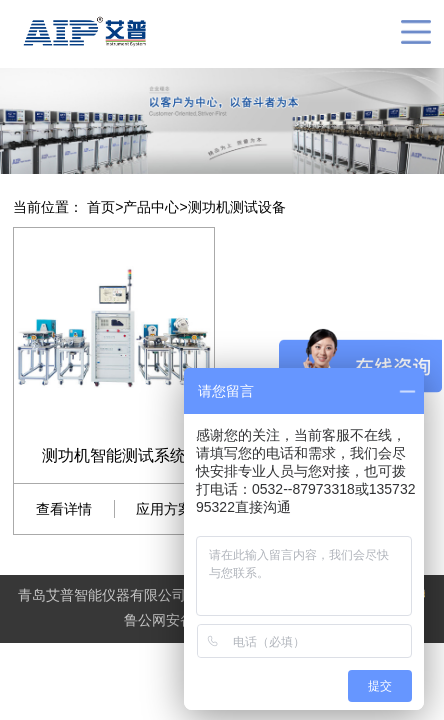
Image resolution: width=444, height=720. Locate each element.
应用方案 (165, 509)
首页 (101, 207)
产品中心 (151, 207)
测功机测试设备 (237, 207)
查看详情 (65, 509)
